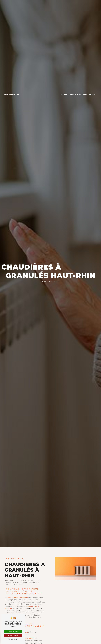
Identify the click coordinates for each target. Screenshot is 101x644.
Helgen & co (12, 91)
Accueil (64, 91)
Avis (85, 91)
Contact (93, 91)
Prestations (75, 91)
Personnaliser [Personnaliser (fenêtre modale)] (13, 639)
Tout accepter (13, 631)
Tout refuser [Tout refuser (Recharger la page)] (13, 635)
